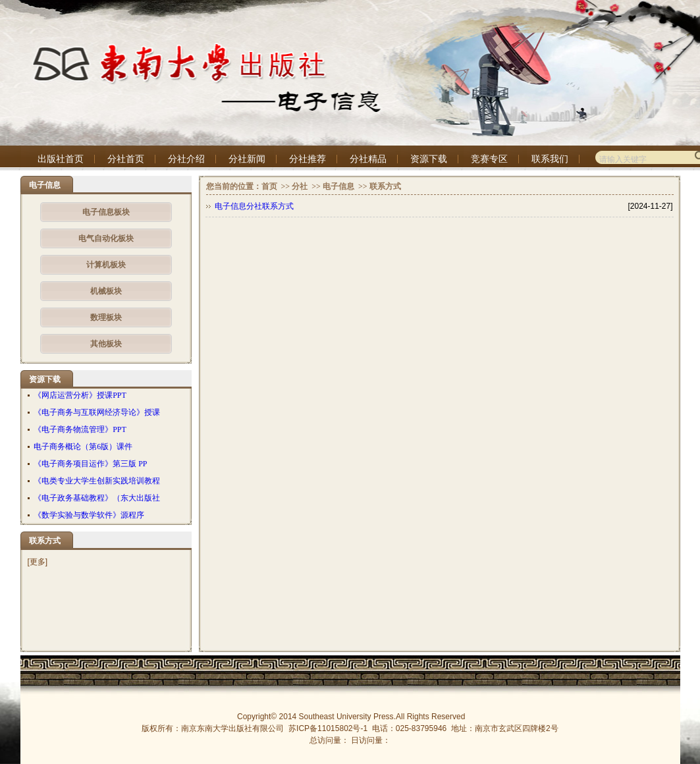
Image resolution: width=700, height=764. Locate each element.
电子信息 (338, 186)
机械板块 (106, 291)
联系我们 (550, 159)
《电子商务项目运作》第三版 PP (90, 464)
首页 (269, 186)
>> (285, 186)
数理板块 (106, 317)
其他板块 (106, 344)
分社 (300, 186)
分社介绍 (186, 159)
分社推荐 (308, 159)
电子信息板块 (106, 212)
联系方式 (385, 186)
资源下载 (429, 159)
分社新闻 (247, 159)
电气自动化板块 (106, 238)
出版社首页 (61, 159)
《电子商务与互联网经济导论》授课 (97, 412)
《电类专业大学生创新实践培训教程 (97, 481)
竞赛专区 (489, 159)
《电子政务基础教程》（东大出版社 (97, 498)
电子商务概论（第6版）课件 (83, 447)
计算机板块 (106, 265)
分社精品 (368, 159)
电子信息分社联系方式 (254, 206)
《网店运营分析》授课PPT (80, 395)
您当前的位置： (234, 186)
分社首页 (126, 159)
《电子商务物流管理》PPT (80, 429)
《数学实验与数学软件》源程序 (89, 515)
